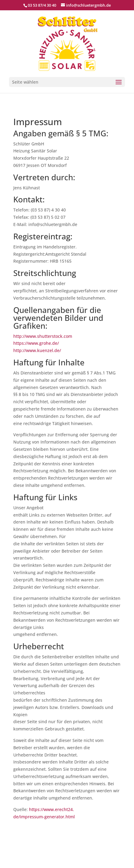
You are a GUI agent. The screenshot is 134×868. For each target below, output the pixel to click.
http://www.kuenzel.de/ (37, 350)
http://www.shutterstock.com (43, 336)
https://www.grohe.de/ (36, 343)
